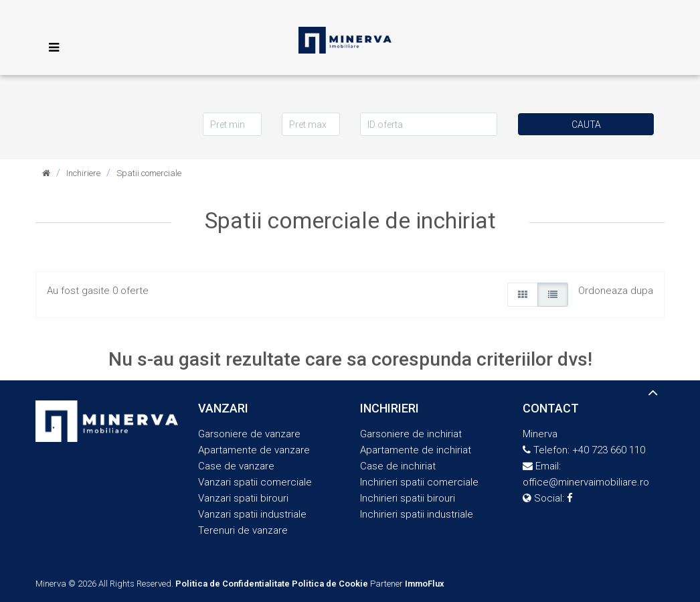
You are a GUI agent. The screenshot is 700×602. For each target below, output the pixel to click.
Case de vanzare (236, 466)
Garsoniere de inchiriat (411, 434)
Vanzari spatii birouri (243, 498)
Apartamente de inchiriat (416, 450)
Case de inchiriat (398, 466)
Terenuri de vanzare (243, 530)
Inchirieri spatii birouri (408, 498)
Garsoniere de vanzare (249, 434)
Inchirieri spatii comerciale (419, 482)
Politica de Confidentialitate (233, 584)
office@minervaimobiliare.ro (586, 482)
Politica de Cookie (330, 584)
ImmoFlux (425, 584)
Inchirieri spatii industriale (417, 514)
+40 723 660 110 (609, 450)
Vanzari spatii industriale (252, 514)
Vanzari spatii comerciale (255, 482)
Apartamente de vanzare (254, 450)
